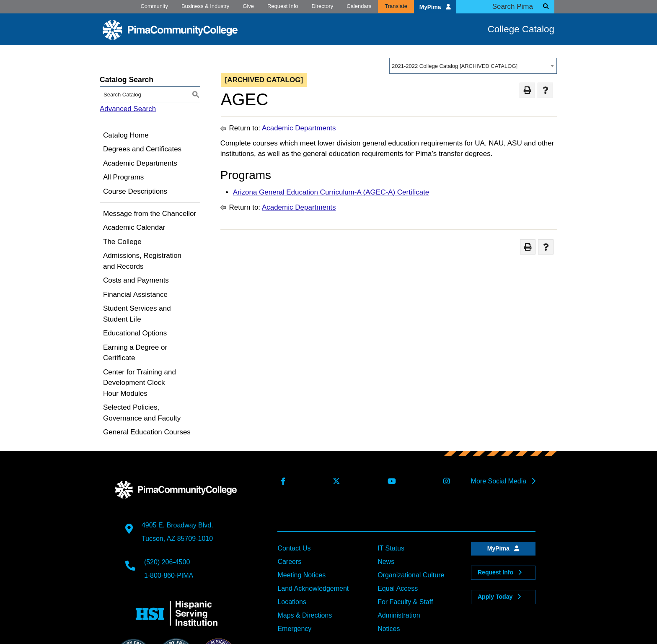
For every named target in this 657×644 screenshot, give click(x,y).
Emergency (294, 629)
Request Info (283, 6)
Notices (389, 629)
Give (248, 6)
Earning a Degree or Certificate (135, 353)
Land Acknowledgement (313, 588)
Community (154, 6)
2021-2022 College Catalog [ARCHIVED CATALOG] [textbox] (455, 66)
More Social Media (503, 481)
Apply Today (499, 597)
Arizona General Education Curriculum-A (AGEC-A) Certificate (331, 192)
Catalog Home (126, 135)
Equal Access (398, 588)
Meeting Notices (301, 575)
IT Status (391, 548)
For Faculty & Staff (405, 602)
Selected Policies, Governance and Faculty (142, 413)
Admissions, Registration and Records (142, 261)
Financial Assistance (135, 295)
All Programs (123, 177)
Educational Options (135, 333)
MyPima (435, 7)
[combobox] (473, 66)
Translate (396, 6)
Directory (322, 6)
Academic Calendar (134, 227)
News (386, 562)
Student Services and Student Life (137, 314)
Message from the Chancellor (150, 214)
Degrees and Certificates (142, 149)
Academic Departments (140, 163)
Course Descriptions (135, 191)
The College (122, 242)
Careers (289, 562)
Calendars (359, 6)
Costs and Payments (136, 280)
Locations (292, 602)
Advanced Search (128, 109)
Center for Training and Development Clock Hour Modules (140, 383)
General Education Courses (147, 432)
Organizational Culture (411, 575)
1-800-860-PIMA (169, 575)
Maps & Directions (305, 615)
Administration (399, 615)
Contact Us (294, 548)
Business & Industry (205, 6)
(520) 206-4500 (167, 562)
